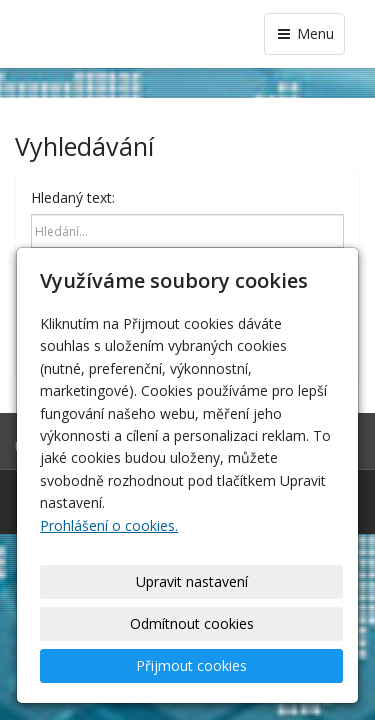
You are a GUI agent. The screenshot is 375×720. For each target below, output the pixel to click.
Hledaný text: (73, 197)
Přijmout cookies (191, 665)
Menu (304, 33)
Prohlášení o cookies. (109, 525)
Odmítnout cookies (192, 623)
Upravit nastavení (192, 581)
